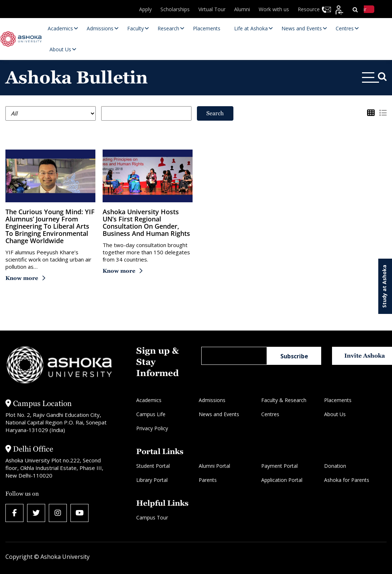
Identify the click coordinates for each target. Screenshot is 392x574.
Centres (270, 414)
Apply (148, 9)
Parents (208, 480)
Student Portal (153, 466)
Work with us (275, 9)
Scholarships (177, 9)
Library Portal (152, 480)
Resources (311, 9)
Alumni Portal (214, 466)
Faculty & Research (284, 400)
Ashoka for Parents (347, 480)
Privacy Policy (152, 428)
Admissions (212, 400)
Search (215, 113)
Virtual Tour (214, 9)
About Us (335, 414)
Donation (335, 466)
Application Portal (282, 480)
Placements (338, 400)
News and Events (219, 414)
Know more (22, 278)
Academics (149, 400)
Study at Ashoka (384, 286)
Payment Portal (279, 466)
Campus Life (151, 414)
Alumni (244, 9)
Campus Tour (152, 517)
